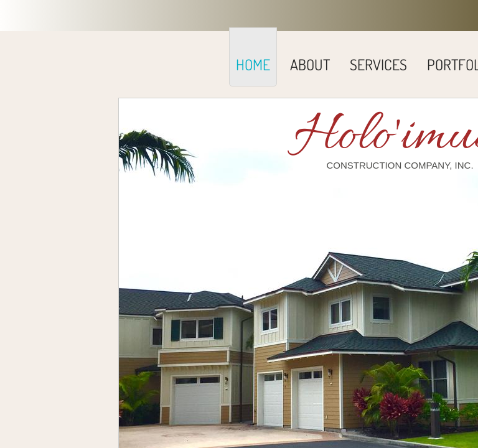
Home (253, 64)
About (310, 64)
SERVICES (378, 64)
